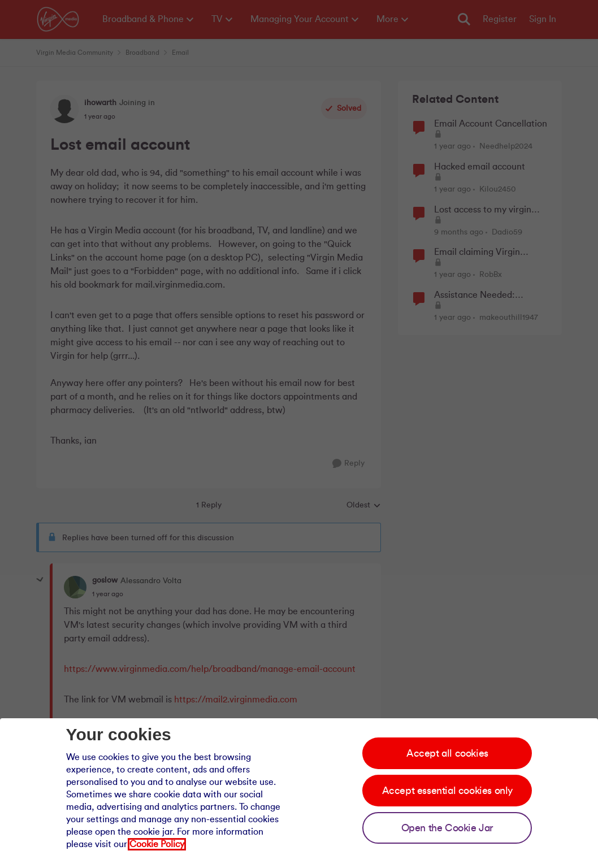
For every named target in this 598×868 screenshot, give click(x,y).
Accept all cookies (447, 753)
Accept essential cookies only (447, 791)
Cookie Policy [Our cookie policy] (157, 844)
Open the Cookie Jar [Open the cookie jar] (447, 828)
